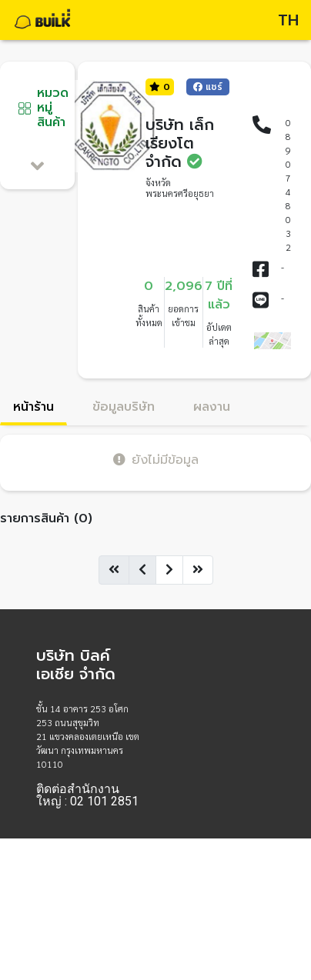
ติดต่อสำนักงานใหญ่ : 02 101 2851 (87, 795)
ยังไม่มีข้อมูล (156, 460)
